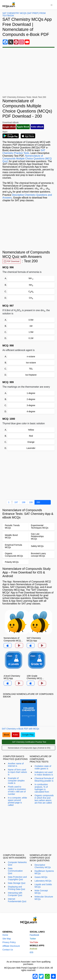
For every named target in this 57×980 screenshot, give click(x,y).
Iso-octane (31, 363)
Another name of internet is (16, 765)
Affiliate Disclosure (11, 946)
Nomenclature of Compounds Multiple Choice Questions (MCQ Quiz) (27, 159)
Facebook (34, 935)
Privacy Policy (9, 942)
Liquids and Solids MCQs (43, 886)
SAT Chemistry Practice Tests (24, 152)
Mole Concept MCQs (41, 892)
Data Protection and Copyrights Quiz (17, 878)
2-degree (31, 399)
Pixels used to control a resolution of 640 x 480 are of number (17, 790)
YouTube (34, 942)
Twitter (33, 939)
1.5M (31, 332)
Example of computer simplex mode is (16, 781)
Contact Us (8, 950)
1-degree (31, 393)
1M (31, 326)
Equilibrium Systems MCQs (44, 872)
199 (31, 502)
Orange (31, 442)
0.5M (31, 320)
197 (16, 502)
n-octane (31, 356)
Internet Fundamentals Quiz (17, 900)
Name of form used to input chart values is (17, 772)
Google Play (28, 735)
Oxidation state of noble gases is (43, 767)
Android (33, 949)
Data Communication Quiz (15, 871)
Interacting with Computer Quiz (15, 894)
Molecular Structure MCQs (44, 898)
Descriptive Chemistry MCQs (43, 866)
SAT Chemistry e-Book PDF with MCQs (20, 729)
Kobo (16, 735)
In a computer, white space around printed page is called (17, 801)
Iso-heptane (31, 375)
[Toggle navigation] (52, 5)
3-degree (31, 405)
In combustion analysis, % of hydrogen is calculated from (42, 788)
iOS (32, 952)
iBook (6, 735)
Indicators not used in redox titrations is (44, 773)
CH (31, 292)
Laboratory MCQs (43, 881)
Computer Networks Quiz (17, 864)
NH (31, 279)
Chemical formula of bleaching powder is (44, 780)
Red (31, 436)
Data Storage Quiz (17, 883)
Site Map (7, 939)
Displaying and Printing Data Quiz (17, 888)
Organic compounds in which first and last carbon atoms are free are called (44, 799)
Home (5, 935)
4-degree (31, 411)
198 (23, 502)
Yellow (31, 430)
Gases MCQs (41, 877)
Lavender (31, 448)
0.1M (31, 338)
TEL (31, 369)
